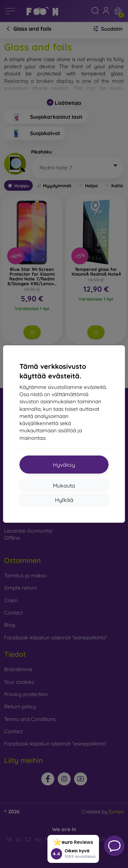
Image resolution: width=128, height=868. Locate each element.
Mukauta (64, 486)
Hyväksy (64, 465)
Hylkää (64, 500)
